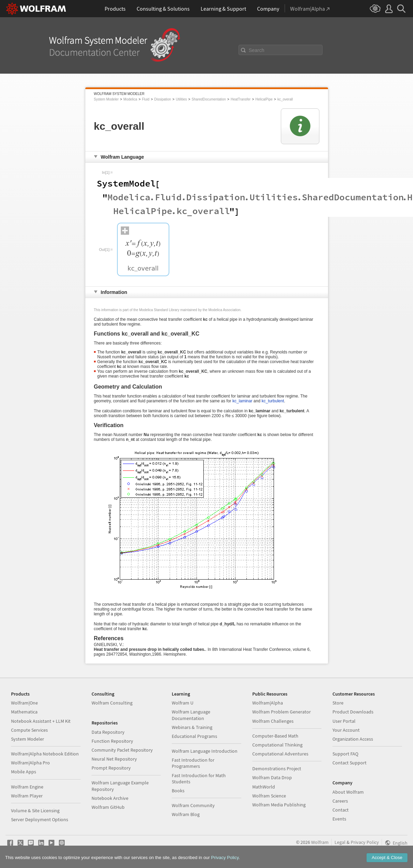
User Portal (344, 721)
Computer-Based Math (275, 736)
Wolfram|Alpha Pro (30, 763)
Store (338, 703)
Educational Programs (194, 736)
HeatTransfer (241, 99)
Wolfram (320, 842)
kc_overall (285, 99)
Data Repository (108, 732)
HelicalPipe (264, 99)
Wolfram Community (193, 805)
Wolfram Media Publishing (279, 805)
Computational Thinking (277, 745)
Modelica (130, 99)
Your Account (346, 730)
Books (178, 791)
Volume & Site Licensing (35, 811)
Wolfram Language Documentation (191, 715)
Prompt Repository (111, 768)
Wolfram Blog (186, 814)
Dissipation (163, 99)
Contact (341, 810)
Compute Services (29, 730)
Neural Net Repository (114, 759)
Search (257, 50)
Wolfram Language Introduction (205, 751)
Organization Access (353, 739)
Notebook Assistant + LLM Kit (41, 721)
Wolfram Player (27, 796)
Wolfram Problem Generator (282, 712)
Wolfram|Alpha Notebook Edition (45, 754)
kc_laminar (242, 401)
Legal (340, 842)
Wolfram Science (269, 796)
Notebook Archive (110, 798)
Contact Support (350, 763)
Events (339, 819)
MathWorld (264, 787)
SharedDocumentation (209, 99)
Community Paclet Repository (122, 750)
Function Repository (112, 741)
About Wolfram (348, 792)
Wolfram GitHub (108, 807)
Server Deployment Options (40, 819)
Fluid (146, 99)
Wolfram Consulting (112, 703)
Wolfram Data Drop (272, 777)
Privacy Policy (365, 842)
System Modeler (106, 99)
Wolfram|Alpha (268, 703)
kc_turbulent (273, 401)
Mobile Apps (24, 772)
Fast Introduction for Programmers (193, 763)
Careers (340, 801)
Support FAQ (345, 754)
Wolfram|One (24, 703)
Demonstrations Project (277, 769)
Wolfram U (183, 703)
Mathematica (24, 712)
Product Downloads (353, 712)
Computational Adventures (280, 754)
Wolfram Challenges (273, 721)
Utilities (181, 99)
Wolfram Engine (27, 787)
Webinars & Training (192, 727)
